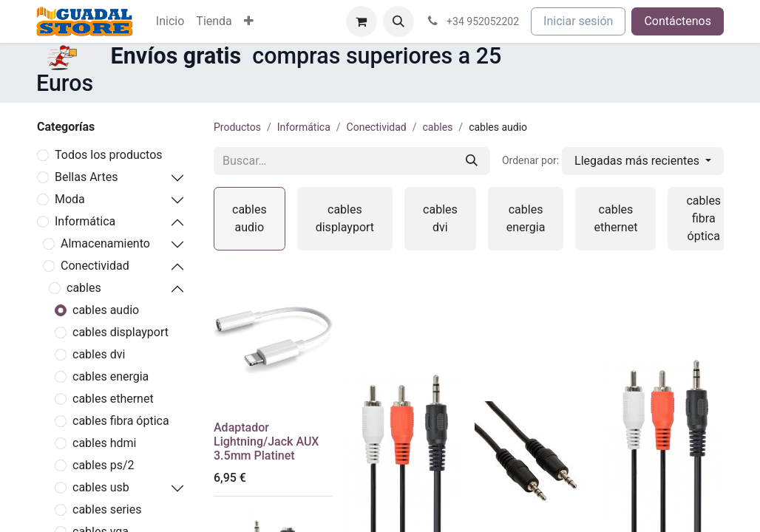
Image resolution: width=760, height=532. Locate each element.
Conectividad (95, 266)
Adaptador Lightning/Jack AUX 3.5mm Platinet (266, 441)
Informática (85, 221)
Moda (70, 199)
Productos (237, 127)
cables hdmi (104, 443)
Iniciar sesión (578, 21)
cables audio (106, 310)
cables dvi (99, 354)
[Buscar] (472, 161)
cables (84, 288)
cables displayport (121, 332)
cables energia (111, 376)
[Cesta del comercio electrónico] (362, 21)
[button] (398, 21)
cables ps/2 (104, 465)
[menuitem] (170, 21)
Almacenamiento (105, 243)
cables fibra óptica (121, 421)
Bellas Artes (86, 177)
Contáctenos (678, 21)
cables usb (101, 487)
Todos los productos (109, 155)
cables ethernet (113, 399)
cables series (107, 509)
